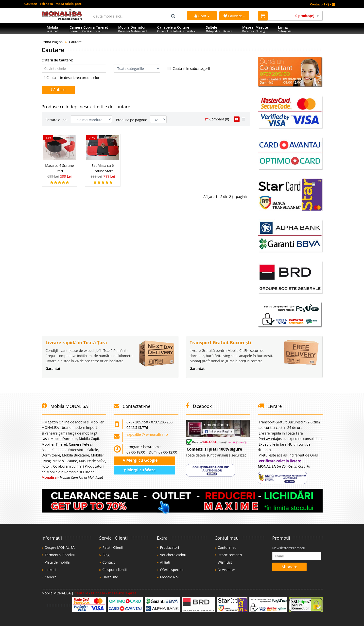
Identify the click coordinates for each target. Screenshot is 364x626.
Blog (106, 555)
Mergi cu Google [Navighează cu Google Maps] (140, 460)
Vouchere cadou (173, 555)
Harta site (110, 577)
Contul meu (227, 547)
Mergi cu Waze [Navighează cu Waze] (139, 470)
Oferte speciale (172, 570)
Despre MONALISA (60, 547)
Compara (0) (217, 119)
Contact (108, 562)
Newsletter (226, 570)
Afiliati (165, 562)
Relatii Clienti (113, 547)
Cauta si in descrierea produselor (71, 78)
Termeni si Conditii (60, 555)
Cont (202, 16)
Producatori (169, 547)
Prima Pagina (52, 42)
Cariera (50, 577)
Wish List (225, 562)
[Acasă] (62, 18)
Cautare (75, 42)
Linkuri (50, 570)
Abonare (290, 567)
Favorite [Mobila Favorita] (234, 16)
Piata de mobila (57, 562)
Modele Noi (169, 577)
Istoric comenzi (230, 555)
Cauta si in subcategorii (189, 68)
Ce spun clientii (114, 570)
